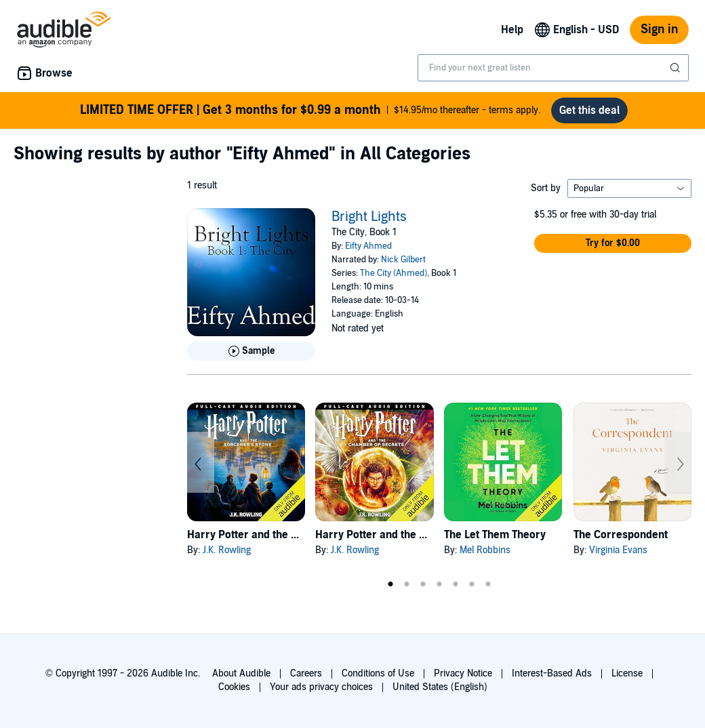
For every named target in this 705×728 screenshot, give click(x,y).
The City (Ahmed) (394, 273)
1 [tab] (390, 584)
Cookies (234, 687)
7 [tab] (488, 584)
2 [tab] (407, 584)
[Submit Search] (677, 68)
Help (512, 30)
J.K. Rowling (227, 550)
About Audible (241, 673)
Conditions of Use (378, 673)
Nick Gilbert (403, 260)
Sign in (659, 29)
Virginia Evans (618, 550)
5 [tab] (456, 584)
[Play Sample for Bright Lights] (251, 351)
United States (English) (440, 687)
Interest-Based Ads (552, 673)
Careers (306, 673)
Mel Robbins (485, 550)
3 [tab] (423, 584)
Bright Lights (369, 217)
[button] (613, 243)
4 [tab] (439, 584)
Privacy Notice (463, 673)
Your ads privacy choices (321, 687)
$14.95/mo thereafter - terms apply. (310, 110)
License (627, 673)
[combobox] (553, 68)
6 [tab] (472, 584)
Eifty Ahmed (368, 246)
